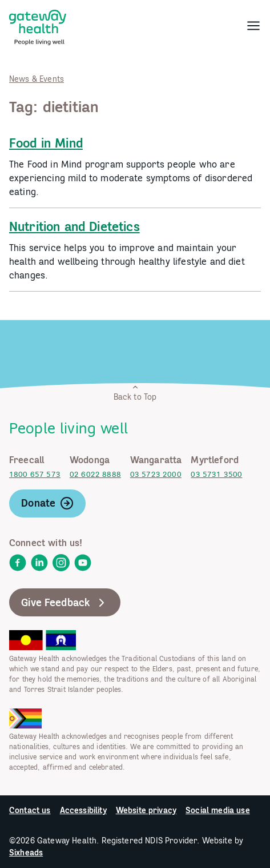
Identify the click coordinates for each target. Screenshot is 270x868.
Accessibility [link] (83, 810)
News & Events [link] (37, 79)
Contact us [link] (30, 810)
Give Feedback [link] (65, 603)
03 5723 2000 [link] (156, 474)
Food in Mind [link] (46, 143)
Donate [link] (47, 503)
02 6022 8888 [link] (95, 474)
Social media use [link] (218, 810)
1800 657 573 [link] (35, 474)
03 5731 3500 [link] (216, 474)
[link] (38, 25)
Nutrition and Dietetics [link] (74, 226)
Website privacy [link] (146, 810)
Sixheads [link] (26, 853)
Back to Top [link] (135, 393)
